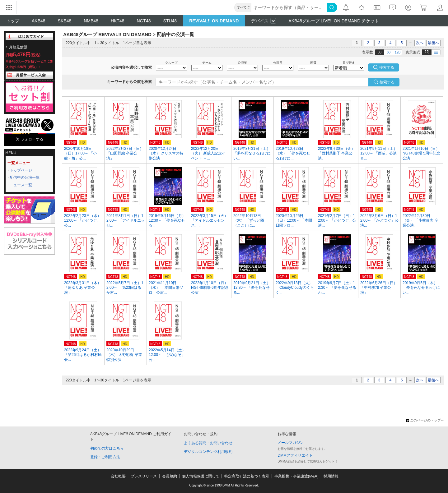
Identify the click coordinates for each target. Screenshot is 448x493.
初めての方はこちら (107, 448)
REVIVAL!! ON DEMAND (214, 21)
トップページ (21, 170)
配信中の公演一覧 (25, 177)
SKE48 (65, 21)
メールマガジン (291, 443)
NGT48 (144, 21)
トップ (13, 21)
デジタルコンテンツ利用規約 (208, 452)
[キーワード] (289, 7)
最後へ (433, 43)
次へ (420, 43)
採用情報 (331, 476)
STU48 (170, 21)
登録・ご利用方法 (105, 457)
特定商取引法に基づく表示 (247, 476)
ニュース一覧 (21, 185)
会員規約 (170, 476)
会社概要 (118, 476)
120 (398, 52)
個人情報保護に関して (201, 476)
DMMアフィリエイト (295, 455)
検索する (387, 82)
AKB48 (39, 21)
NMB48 (91, 21)
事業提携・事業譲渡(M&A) (296, 476)
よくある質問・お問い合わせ (208, 443)
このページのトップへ (425, 420)
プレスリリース (144, 476)
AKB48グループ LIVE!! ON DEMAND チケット (334, 21)
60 (389, 52)
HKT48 (118, 21)
